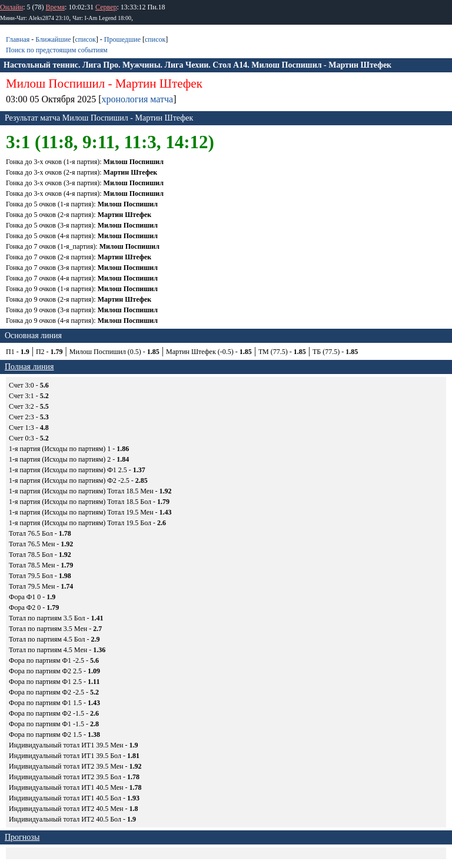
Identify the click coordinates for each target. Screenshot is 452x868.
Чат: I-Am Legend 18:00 (102, 18)
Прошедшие (122, 39)
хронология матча (138, 99)
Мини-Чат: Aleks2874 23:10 (34, 18)
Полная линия (29, 367)
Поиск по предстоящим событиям (57, 50)
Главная (18, 39)
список (85, 39)
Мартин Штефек (159, 84)
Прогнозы (22, 837)
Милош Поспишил (55, 84)
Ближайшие (53, 39)
